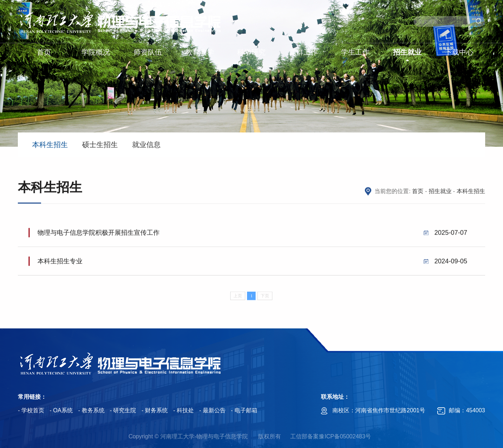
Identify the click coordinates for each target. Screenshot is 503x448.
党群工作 (303, 52)
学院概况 (96, 52)
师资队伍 (148, 52)
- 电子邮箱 (244, 410)
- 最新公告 (212, 410)
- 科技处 (183, 410)
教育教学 (200, 52)
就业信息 (146, 145)
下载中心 (459, 52)
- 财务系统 (155, 410)
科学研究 (251, 52)
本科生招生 (50, 145)
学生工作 (355, 52)
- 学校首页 (31, 410)
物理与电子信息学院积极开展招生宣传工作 (252, 235)
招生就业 (407, 52)
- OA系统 (61, 410)
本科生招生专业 (252, 263)
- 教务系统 (91, 410)
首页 (44, 52)
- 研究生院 (123, 410)
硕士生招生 (100, 145)
